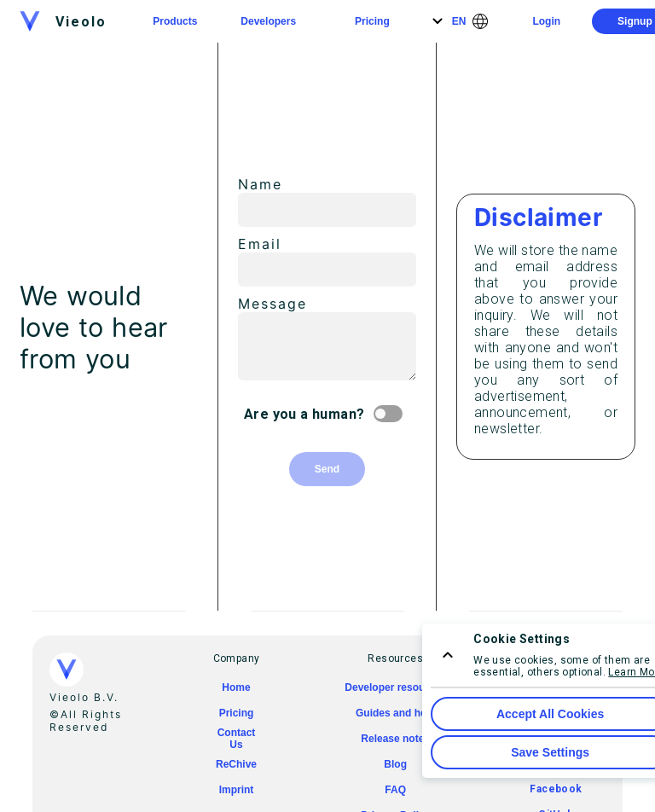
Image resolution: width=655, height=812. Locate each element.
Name (260, 184)
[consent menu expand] (448, 655)
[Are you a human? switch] (391, 414)
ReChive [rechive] (236, 764)
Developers (268, 21)
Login (546, 21)
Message (272, 304)
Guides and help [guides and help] (395, 713)
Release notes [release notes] (395, 739)
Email (260, 244)
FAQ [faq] (395, 790)
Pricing (372, 21)
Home (236, 687)
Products (175, 21)
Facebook (556, 789)
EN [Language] (459, 21)
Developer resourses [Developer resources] (395, 687)
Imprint (237, 790)
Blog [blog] (395, 764)
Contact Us (237, 739)
